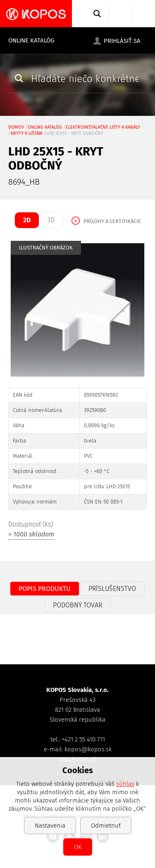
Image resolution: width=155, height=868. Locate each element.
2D (27, 220)
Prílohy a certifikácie (112, 221)
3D (51, 220)
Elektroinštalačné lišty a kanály (103, 127)
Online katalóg (31, 40)
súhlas (125, 784)
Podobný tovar (77, 605)
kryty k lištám (27, 133)
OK (78, 847)
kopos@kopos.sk (88, 749)
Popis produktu (45, 589)
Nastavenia (50, 826)
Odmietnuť (106, 826)
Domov (16, 127)
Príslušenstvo (112, 589)
